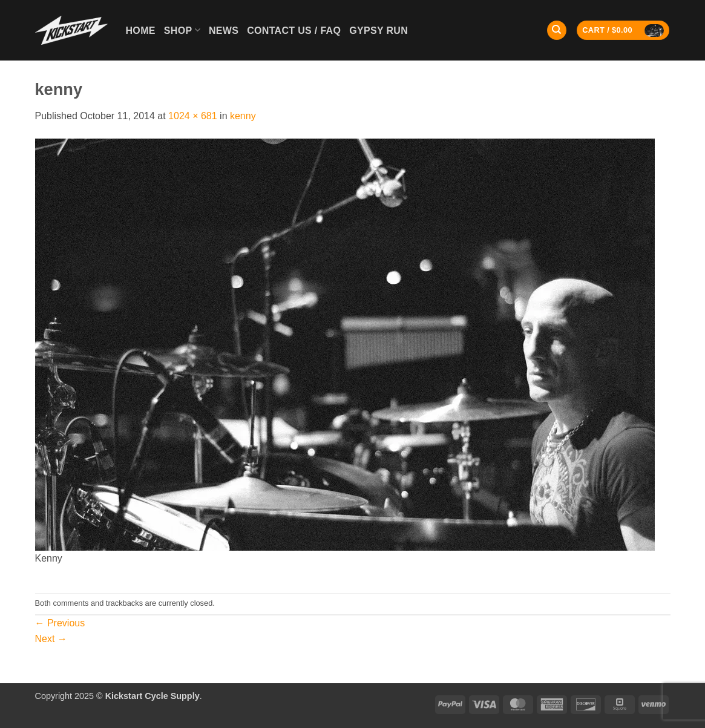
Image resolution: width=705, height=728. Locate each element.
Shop (182, 30)
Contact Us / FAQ (294, 31)
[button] (623, 31)
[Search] (557, 31)
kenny (243, 116)
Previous (60, 623)
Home (141, 31)
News (224, 31)
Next (51, 639)
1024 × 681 (193, 116)
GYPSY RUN (379, 31)
